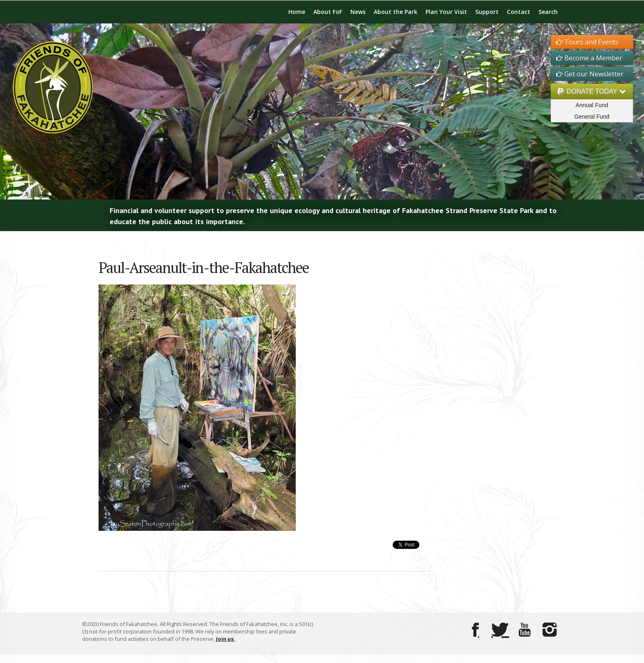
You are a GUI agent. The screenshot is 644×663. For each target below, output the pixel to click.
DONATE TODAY (592, 91)
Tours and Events (587, 42)
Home (297, 12)
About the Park (396, 12)
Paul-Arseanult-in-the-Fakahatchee (204, 267)
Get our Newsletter (590, 74)
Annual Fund (592, 105)
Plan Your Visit (446, 12)
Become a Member (589, 58)
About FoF (328, 12)
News (358, 12)
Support (487, 12)
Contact (519, 12)
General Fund (592, 117)
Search (548, 12)
